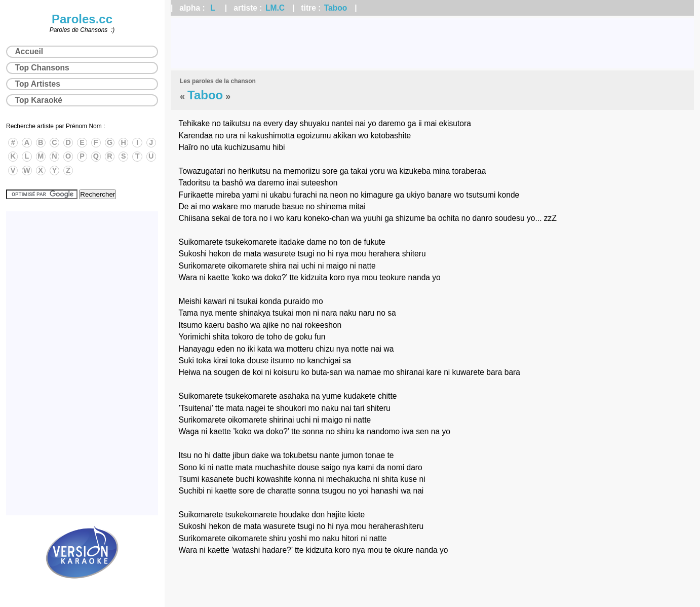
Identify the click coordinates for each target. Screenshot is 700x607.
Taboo (336, 8)
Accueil (29, 51)
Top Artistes (38, 84)
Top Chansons (42, 68)
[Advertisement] (433, 43)
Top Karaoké (39, 100)
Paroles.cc (82, 19)
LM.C (275, 8)
